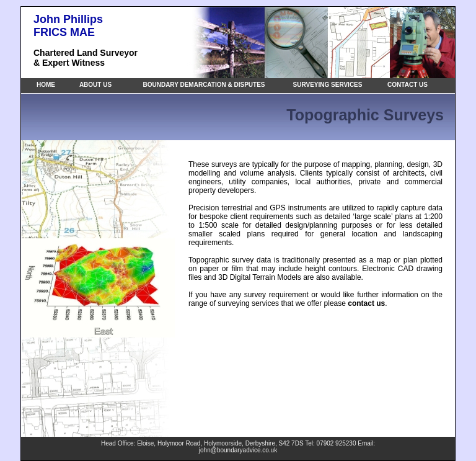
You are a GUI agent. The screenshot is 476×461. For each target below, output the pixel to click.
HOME (46, 85)
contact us (366, 303)
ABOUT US (95, 85)
